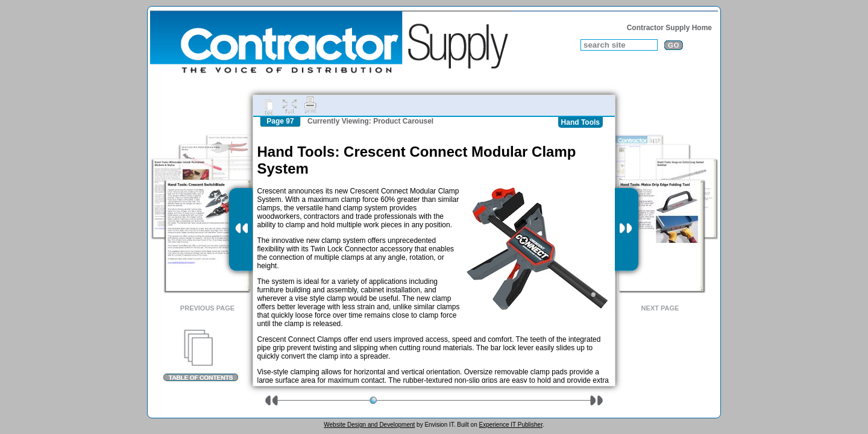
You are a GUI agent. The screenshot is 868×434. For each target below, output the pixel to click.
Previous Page (207, 308)
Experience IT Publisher (510, 425)
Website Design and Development (369, 425)
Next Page (660, 308)
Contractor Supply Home (669, 28)
